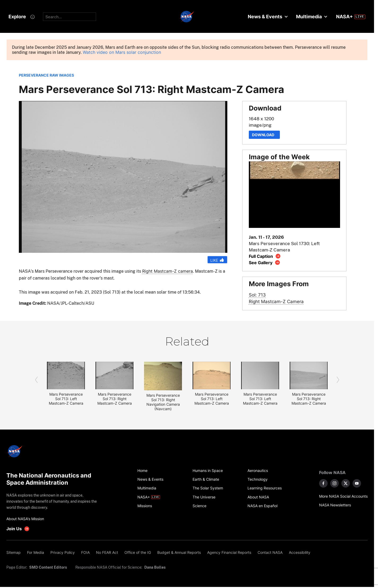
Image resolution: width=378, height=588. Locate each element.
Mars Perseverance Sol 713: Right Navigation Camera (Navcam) (163, 402)
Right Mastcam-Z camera (168, 271)
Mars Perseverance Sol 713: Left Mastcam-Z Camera (66, 399)
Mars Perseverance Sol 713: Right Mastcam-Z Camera (115, 399)
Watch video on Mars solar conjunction (122, 52)
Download (264, 135)
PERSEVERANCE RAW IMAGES (46, 75)
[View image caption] (265, 256)
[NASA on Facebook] (323, 483)
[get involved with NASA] (18, 529)
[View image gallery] (265, 262)
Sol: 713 (257, 295)
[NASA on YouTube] (357, 483)
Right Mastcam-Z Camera (276, 301)
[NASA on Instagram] (334, 483)
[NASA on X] (346, 483)
